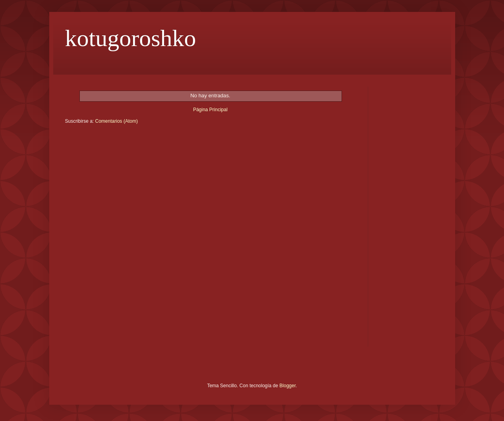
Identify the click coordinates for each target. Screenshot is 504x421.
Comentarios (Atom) (117, 121)
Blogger (288, 386)
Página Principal (210, 110)
